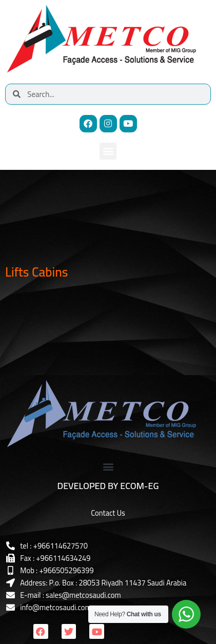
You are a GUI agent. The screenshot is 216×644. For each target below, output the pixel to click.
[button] (108, 151)
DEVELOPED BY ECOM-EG (108, 486)
